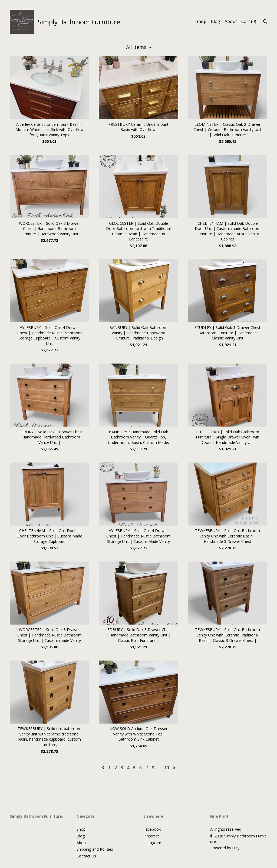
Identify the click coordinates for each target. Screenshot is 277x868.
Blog (215, 21)
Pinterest (151, 836)
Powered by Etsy (225, 848)
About (231, 21)
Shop (201, 21)
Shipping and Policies (95, 849)
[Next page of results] (174, 768)
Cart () (249, 21)
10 (167, 768)
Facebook (152, 829)
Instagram (152, 843)
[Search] (265, 22)
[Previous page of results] (104, 768)
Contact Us (86, 856)
